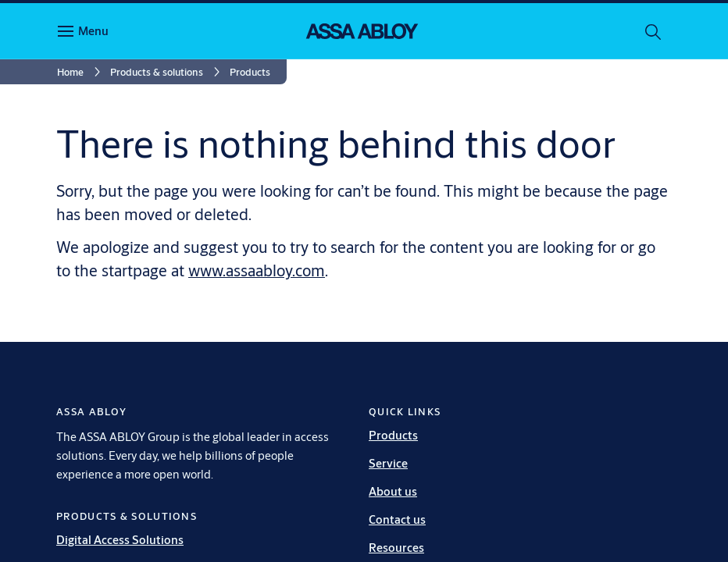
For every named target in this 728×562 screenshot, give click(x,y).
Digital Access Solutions (120, 540)
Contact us (397, 519)
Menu (93, 31)
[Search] (654, 31)
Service (388, 463)
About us (393, 491)
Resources (396, 548)
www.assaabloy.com (257, 270)
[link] (81, 72)
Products (393, 435)
